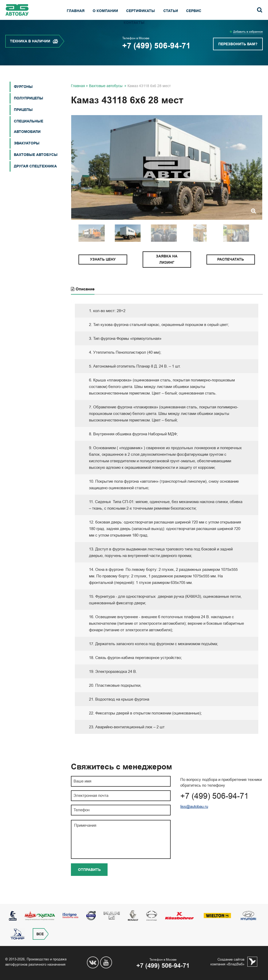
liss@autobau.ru (194, 818)
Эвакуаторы (27, 155)
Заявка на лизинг (167, 271)
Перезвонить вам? (238, 56)
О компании (105, 11)
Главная (76, 11)
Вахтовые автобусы (36, 166)
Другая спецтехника (35, 178)
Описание (83, 301)
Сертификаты (141, 11)
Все (40, 934)
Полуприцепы (29, 110)
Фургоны (23, 98)
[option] (167, 179)
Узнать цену (103, 271)
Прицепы (23, 121)
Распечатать (231, 271)
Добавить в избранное (248, 43)
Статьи (171, 11)
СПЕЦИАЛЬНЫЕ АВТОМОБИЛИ (29, 138)
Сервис (194, 11)
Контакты (134, 23)
